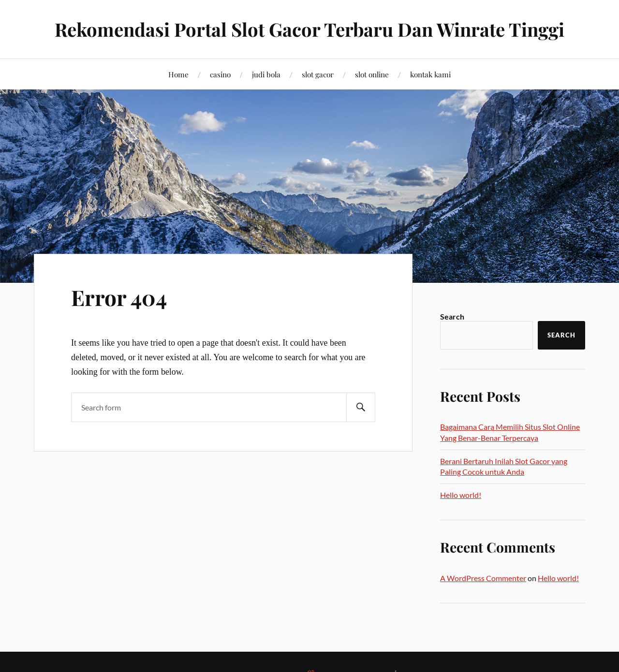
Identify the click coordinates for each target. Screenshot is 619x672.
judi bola (266, 74)
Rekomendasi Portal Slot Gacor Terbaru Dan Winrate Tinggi (309, 29)
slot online (372, 74)
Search (452, 316)
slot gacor (318, 74)
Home (178, 74)
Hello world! (461, 495)
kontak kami (430, 74)
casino (220, 74)
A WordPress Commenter (483, 578)
